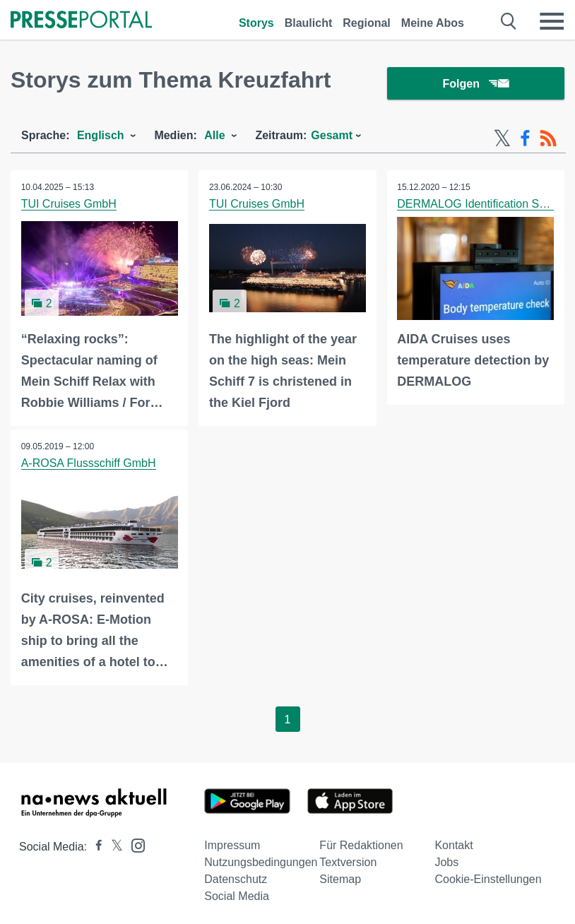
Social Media (237, 897)
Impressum (232, 846)
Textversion (348, 863)
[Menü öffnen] (552, 21)
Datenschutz (236, 880)
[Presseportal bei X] (113, 847)
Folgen (476, 84)
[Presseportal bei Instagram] (134, 845)
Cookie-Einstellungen (488, 880)
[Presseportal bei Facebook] (95, 847)
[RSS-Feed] (548, 140)
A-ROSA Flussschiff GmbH (89, 464)
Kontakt (454, 846)
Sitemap (340, 880)
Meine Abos (433, 23)
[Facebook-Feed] (525, 140)
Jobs (446, 863)
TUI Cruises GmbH (69, 205)
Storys (256, 23)
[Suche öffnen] (509, 21)
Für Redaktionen (361, 846)
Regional (367, 23)
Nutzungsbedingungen (261, 863)
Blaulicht (309, 23)
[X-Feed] (502, 140)
